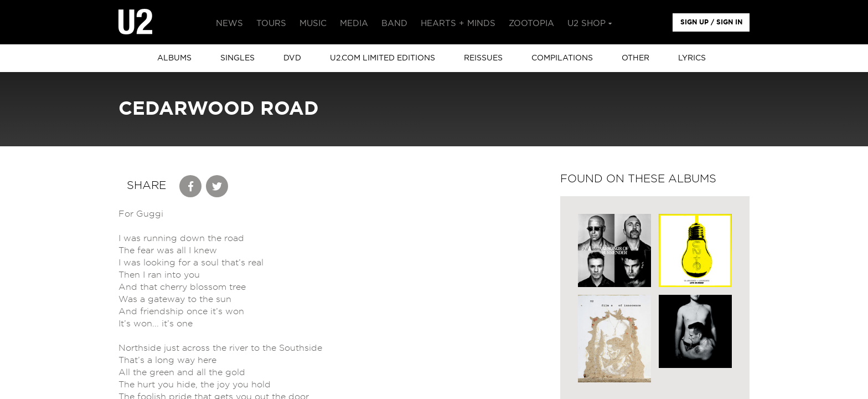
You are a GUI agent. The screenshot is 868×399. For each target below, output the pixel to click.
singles (237, 58)
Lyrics (692, 58)
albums (174, 58)
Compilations (562, 58)
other (635, 58)
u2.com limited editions (383, 58)
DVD (292, 58)
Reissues (483, 58)
